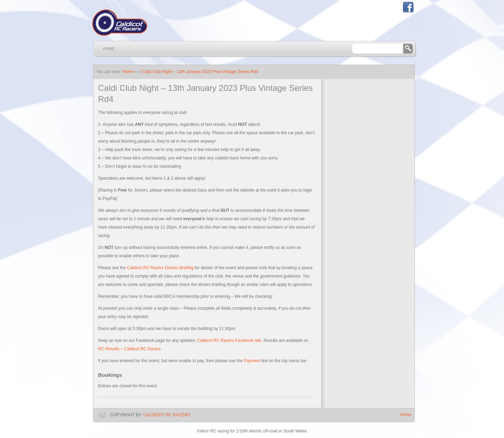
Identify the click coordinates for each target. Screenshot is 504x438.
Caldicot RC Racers (167, 415)
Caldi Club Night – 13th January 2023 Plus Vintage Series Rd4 (200, 72)
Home (109, 49)
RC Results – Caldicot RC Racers (129, 349)
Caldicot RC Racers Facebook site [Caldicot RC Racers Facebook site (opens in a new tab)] (229, 340)
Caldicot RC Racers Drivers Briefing (160, 268)
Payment (252, 361)
